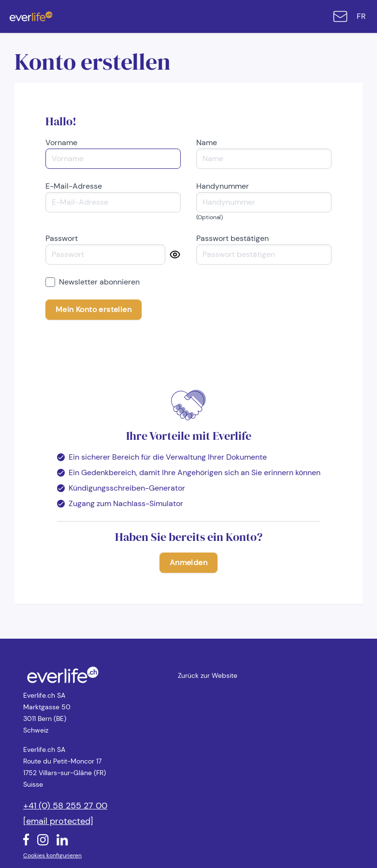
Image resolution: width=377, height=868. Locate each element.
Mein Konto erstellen (94, 309)
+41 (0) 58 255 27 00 (65, 806)
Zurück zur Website (208, 675)
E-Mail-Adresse (74, 186)
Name (207, 142)
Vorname (61, 142)
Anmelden (188, 562)
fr (361, 16)
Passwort (62, 238)
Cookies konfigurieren (52, 855)
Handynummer (223, 186)
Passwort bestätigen (232, 238)
